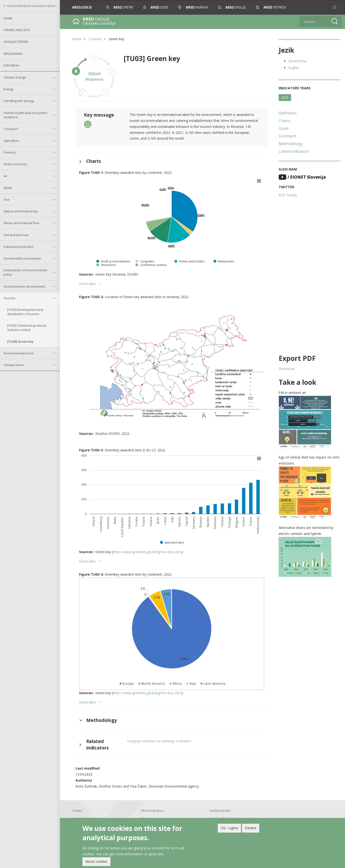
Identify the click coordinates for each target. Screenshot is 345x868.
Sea (6, 199)
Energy (9, 89)
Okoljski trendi (16, 42)
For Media (11, 65)
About (145, 818)
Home (8, 18)
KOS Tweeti (288, 195)
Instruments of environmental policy (25, 272)
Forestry (10, 152)
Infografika (13, 54)
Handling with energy (19, 101)
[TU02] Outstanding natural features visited (27, 328)
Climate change (15, 77)
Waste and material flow (21, 223)
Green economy (15, 164)
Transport (11, 129)
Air (6, 176)
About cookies (96, 863)
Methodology (291, 144)
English (294, 68)
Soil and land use (16, 235)
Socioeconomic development (25, 286)
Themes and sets (17, 30)
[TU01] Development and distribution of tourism (25, 312)
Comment (287, 136)
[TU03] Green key (20, 341)
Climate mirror (14, 365)
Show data (87, 284)
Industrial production (19, 247)
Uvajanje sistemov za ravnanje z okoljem (159, 741)
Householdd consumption (22, 258)
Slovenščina (297, 61)
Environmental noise (19, 353)
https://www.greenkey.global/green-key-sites (147, 552)
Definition (287, 113)
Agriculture (11, 141)
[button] (335, 7)
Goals (284, 128)
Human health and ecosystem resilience (25, 115)
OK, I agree (229, 829)
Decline (251, 829)
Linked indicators (294, 151)
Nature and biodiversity (21, 211)
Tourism (9, 298)
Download (287, 369)
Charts (285, 121)
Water (8, 188)
